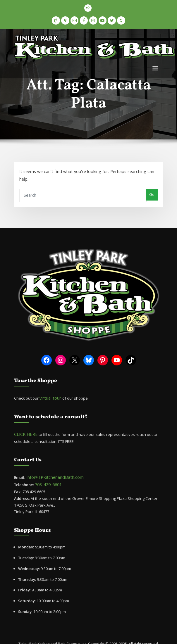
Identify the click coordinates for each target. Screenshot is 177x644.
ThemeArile (105, 634)
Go (153, 184)
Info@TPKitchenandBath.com (52, 462)
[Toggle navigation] (155, 67)
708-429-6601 (46, 469)
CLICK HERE (24, 420)
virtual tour (50, 385)
